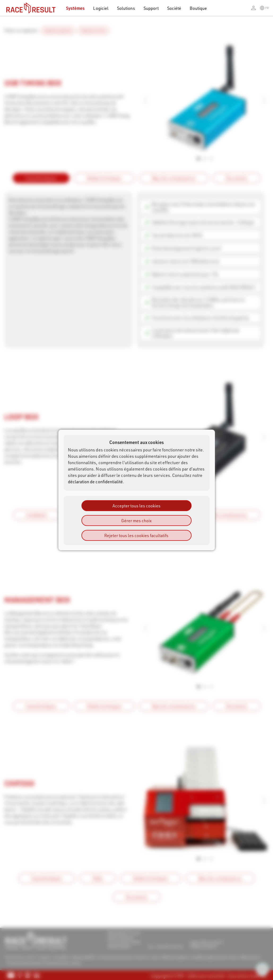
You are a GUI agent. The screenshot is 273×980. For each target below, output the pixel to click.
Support (151, 8)
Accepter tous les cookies (136, 506)
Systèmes (75, 8)
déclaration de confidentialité (96, 482)
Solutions (126, 8)
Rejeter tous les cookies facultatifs (136, 535)
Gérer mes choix (136, 521)
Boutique (198, 8)
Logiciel (101, 8)
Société (174, 8)
